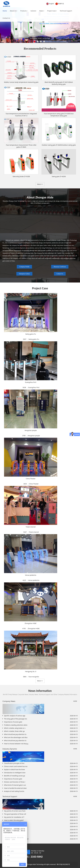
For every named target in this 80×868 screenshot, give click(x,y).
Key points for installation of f (14, 817)
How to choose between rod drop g (16, 744)
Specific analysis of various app (15, 716)
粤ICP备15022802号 (63, 864)
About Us (14, 11)
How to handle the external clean (15, 788)
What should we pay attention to (15, 734)
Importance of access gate (13, 722)
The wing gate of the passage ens (16, 719)
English (51, 4)
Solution (33, 11)
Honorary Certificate (60, 267)
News (42, 11)
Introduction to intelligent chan (15, 773)
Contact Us (6, 18)
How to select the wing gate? (14, 820)
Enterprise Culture (24, 274)
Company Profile (24, 267)
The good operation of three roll (15, 814)
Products (24, 11)
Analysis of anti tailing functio (14, 791)
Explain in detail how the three (14, 770)
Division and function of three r (15, 782)
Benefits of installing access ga (15, 776)
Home (5, 11)
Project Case (52, 11)
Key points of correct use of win (15, 811)
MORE (75, 701)
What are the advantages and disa (16, 737)
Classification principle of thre (14, 763)
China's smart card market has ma (16, 766)
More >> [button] (40, 184)
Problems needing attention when (16, 725)
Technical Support (66, 11)
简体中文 (61, 4)
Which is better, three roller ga (14, 731)
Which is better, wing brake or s (15, 728)
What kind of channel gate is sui (15, 785)
